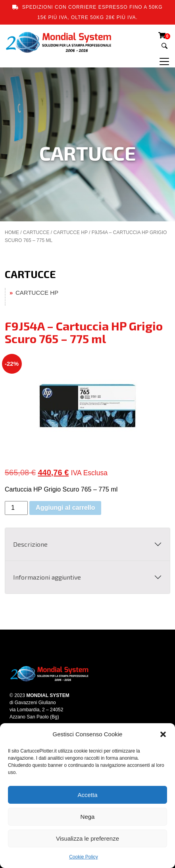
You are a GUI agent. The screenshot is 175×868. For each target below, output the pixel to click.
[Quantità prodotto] (16, 508)
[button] (163, 734)
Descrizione (30, 544)
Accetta (87, 795)
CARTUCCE (36, 232)
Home (12, 232)
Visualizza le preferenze (87, 838)
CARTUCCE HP (70, 232)
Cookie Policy (84, 857)
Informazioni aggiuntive (47, 577)
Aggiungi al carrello (65, 508)
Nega (88, 817)
